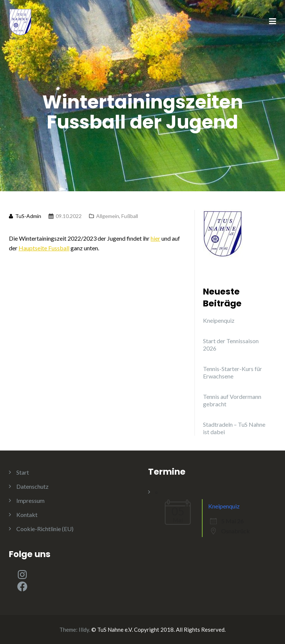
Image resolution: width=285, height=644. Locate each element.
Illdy (84, 630)
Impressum (30, 500)
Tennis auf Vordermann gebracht (232, 400)
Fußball (130, 216)
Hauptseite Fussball (44, 248)
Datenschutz (32, 486)
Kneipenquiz (219, 320)
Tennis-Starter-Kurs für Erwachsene (232, 372)
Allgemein (108, 216)
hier (155, 238)
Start (23, 472)
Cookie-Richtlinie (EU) (45, 529)
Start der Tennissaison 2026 (231, 344)
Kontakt (27, 515)
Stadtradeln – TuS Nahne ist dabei (234, 428)
